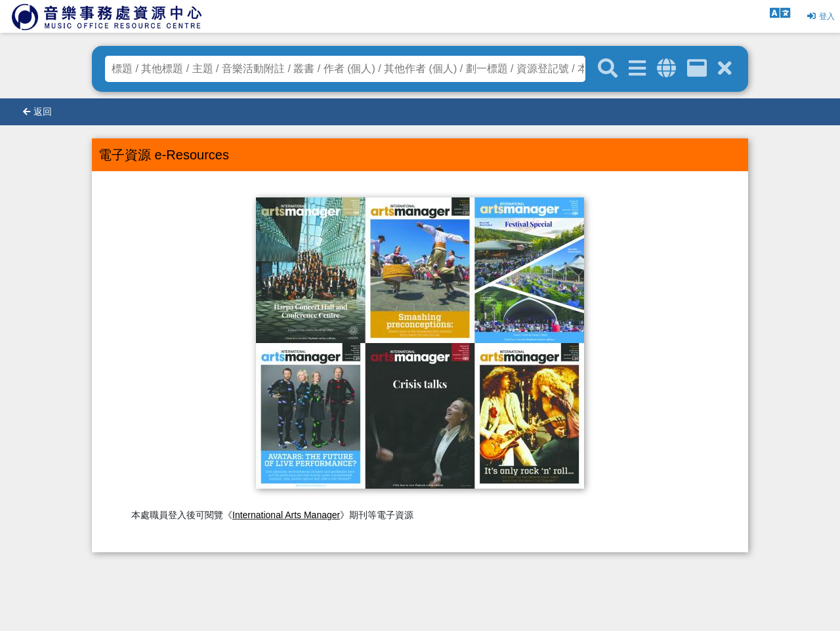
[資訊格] (697, 69)
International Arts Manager (286, 515)
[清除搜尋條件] (725, 69)
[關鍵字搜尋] (608, 69)
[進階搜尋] (637, 69)
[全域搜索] (666, 69)
